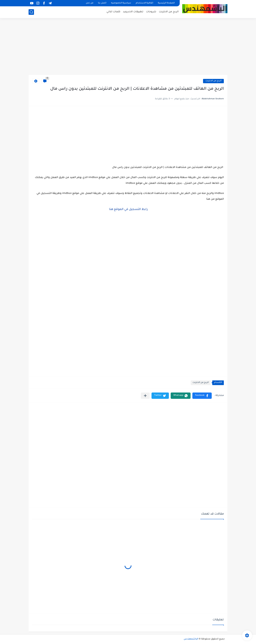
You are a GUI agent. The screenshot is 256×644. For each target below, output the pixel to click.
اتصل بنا (102, 3)
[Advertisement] (128, 47)
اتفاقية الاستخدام (144, 3)
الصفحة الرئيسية (166, 3)
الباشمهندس (191, 639)
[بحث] (31, 12)
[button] (202, 396)
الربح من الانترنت (169, 12)
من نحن (90, 3)
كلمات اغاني (113, 12)
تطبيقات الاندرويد (133, 12)
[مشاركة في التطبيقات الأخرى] (145, 396)
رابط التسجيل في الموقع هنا (128, 209)
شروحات (151, 12)
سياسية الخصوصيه (121, 3)
